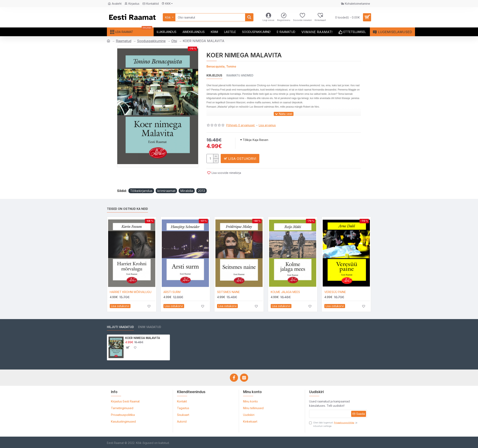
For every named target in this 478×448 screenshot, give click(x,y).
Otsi (174, 41)
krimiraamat (166, 191)
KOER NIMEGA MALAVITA (143, 338)
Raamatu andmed (240, 75)
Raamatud (124, 41)
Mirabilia (187, 191)
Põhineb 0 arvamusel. (241, 125)
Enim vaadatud (150, 327)
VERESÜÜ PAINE (335, 292)
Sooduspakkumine (151, 41)
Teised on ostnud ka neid (127, 209)
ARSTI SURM (172, 292)
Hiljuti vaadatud (120, 327)
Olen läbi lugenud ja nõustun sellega (333, 424)
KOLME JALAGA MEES (285, 292)
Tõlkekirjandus (141, 191)
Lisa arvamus (267, 125)
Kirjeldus (214, 75)
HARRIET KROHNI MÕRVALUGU (131, 292)
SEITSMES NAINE (228, 292)
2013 (202, 191)
